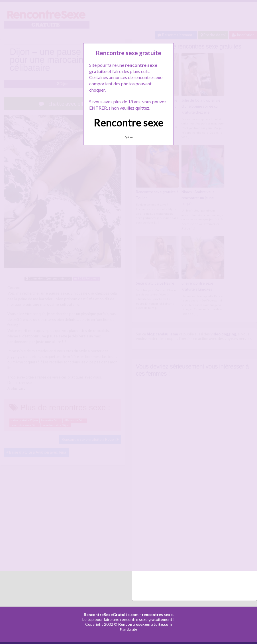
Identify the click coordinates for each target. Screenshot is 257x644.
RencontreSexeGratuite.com (111, 614)
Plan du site (128, 629)
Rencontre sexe (129, 122)
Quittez (129, 137)
